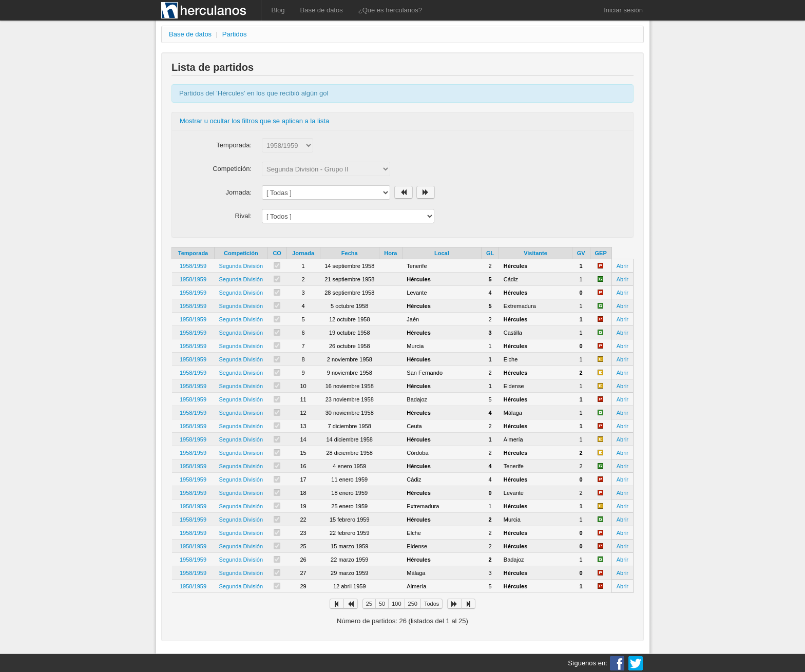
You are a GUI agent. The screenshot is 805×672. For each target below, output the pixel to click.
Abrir (622, 266)
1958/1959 (193, 266)
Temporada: (234, 145)
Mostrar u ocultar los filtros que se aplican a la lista (254, 121)
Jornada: (238, 192)
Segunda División (241, 266)
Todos (432, 604)
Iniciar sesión (623, 10)
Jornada (303, 253)
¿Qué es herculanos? (390, 10)
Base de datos (322, 10)
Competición (241, 253)
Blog (278, 10)
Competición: (232, 169)
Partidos (235, 34)
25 (369, 604)
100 (396, 604)
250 (413, 604)
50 (382, 604)
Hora (390, 253)
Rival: (243, 216)
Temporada (193, 253)
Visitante (535, 253)
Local (442, 253)
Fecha (350, 253)
